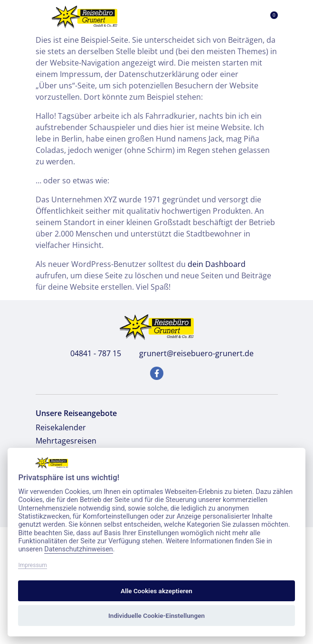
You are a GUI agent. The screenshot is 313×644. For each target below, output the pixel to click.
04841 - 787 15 (90, 353)
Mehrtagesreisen (66, 441)
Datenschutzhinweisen (79, 549)
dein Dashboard (217, 264)
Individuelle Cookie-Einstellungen (156, 616)
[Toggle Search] (225, 17)
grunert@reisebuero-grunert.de (191, 353)
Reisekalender (61, 427)
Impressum (32, 565)
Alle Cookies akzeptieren (156, 591)
